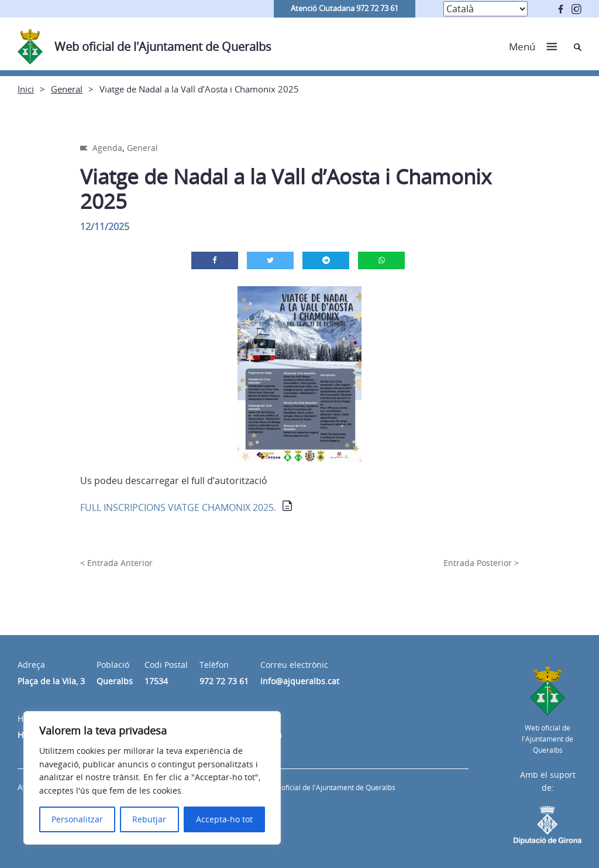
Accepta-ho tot (224, 819)
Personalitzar (77, 819)
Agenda (107, 148)
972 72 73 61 (224, 681)
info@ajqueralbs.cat (300, 681)
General (67, 89)
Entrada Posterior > (481, 563)
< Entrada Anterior (116, 563)
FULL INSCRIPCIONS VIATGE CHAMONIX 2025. (178, 507)
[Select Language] (486, 9)
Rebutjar (149, 819)
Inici (26, 89)
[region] (152, 778)
